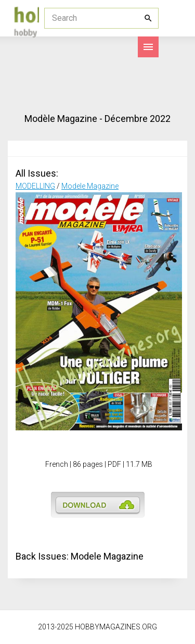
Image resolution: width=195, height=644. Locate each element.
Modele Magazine (90, 186)
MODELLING (35, 186)
